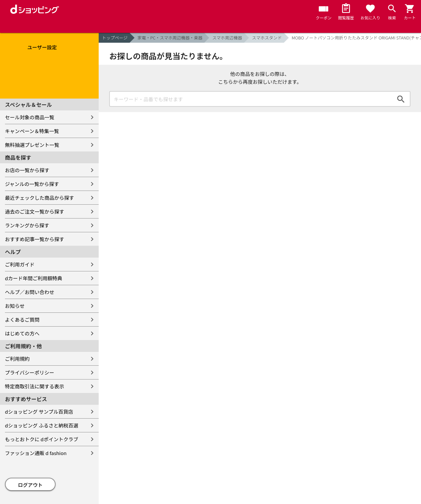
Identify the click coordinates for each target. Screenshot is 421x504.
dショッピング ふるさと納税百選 (42, 425)
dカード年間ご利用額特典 (34, 278)
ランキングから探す (27, 225)
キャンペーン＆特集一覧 (32, 131)
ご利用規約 (17, 359)
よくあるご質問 (22, 320)
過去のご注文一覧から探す (35, 211)
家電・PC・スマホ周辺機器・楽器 (170, 38)
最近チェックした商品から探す (39, 198)
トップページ (115, 38)
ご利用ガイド (20, 264)
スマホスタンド (267, 38)
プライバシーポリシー (30, 372)
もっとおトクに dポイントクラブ (42, 439)
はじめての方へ (22, 333)
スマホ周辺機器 (227, 38)
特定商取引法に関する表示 (35, 386)
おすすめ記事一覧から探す (35, 239)
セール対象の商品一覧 (30, 117)
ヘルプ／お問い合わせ (30, 292)
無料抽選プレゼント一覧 (32, 145)
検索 (401, 99)
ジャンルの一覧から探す (32, 184)
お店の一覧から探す (27, 170)
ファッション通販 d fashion (36, 453)
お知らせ (15, 306)
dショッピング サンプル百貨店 (39, 412)
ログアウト (30, 485)
